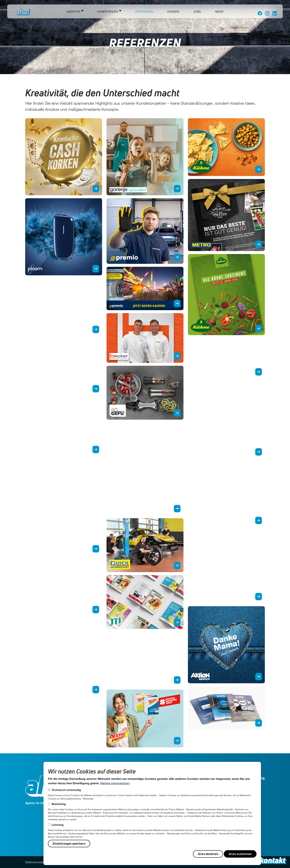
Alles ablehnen (208, 854)
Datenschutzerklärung (39, 862)
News (219, 11)
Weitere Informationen (115, 783)
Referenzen (144, 11)
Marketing (59, 804)
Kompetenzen (108, 11)
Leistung (58, 825)
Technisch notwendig (66, 790)
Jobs (197, 11)
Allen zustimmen (240, 854)
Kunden (173, 11)
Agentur (73, 11)
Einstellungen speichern (69, 844)
